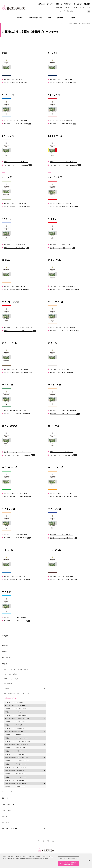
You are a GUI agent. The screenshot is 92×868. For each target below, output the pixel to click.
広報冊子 (6, 688)
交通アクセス (77, 8)
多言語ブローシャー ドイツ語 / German (61, 79)
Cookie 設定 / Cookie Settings (69, 858)
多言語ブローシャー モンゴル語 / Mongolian (62, 286)
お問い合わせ (68, 8)
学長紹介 (4, 652)
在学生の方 (50, 4)
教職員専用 (87, 4)
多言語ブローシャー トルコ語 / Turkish (15, 576)
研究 (50, 18)
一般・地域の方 (77, 4)
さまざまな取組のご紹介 (9, 804)
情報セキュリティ (7, 822)
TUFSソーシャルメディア (11, 679)
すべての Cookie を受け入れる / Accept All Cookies (69, 864)
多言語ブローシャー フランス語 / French (16, 121)
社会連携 (60, 18)
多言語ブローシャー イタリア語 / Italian (61, 121)
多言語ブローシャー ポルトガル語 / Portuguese (63, 162)
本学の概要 (5, 646)
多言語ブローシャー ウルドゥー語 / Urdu (16, 493)
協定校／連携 (6, 798)
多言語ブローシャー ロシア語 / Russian (15, 203)
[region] (46, 861)
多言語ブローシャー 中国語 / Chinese (61, 245)
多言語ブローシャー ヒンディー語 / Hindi (62, 493)
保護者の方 (59, 4)
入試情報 (72, 18)
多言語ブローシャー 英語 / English (14, 79)
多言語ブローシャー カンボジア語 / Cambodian (17, 452)
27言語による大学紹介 (10, 698)
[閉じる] (89, 861)
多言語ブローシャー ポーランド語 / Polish (62, 203)
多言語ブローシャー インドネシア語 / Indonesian (18, 328)
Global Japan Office (7, 792)
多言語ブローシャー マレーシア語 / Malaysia (63, 328)
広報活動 (75, 23)
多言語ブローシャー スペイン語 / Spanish (16, 162)
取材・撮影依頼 (8, 684)
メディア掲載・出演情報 (11, 674)
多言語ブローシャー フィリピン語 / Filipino (16, 369)
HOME (63, 23)
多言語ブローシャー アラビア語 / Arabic (15, 535)
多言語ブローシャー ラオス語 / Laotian (15, 410)
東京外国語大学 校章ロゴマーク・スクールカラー (18, 693)
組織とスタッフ (6, 658)
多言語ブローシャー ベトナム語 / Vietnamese (63, 411)
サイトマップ (87, 8)
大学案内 (20, 18)
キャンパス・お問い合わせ (9, 828)
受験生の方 (42, 4)
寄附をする (59, 8)
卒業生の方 (67, 4)
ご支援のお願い (6, 810)
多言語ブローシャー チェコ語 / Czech (15, 245)
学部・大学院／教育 (36, 18)
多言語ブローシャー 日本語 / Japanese (15, 618)
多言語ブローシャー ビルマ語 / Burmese (61, 452)
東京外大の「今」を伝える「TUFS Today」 (16, 669)
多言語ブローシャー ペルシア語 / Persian (62, 535)
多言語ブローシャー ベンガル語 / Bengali (62, 576)
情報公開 (4, 816)
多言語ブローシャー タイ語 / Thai (60, 369)
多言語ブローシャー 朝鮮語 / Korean (14, 286)
